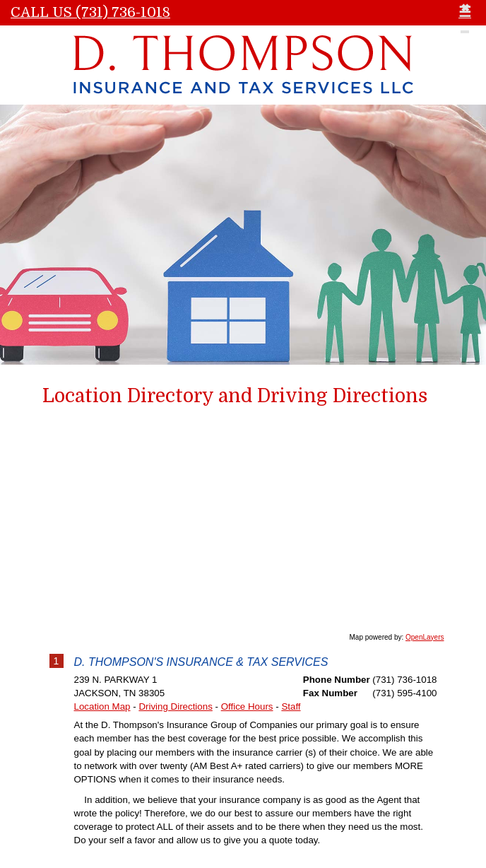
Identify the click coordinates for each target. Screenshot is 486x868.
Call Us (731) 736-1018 (90, 12)
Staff (291, 706)
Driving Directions (175, 706)
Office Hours (247, 706)
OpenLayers (425, 637)
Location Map (102, 706)
